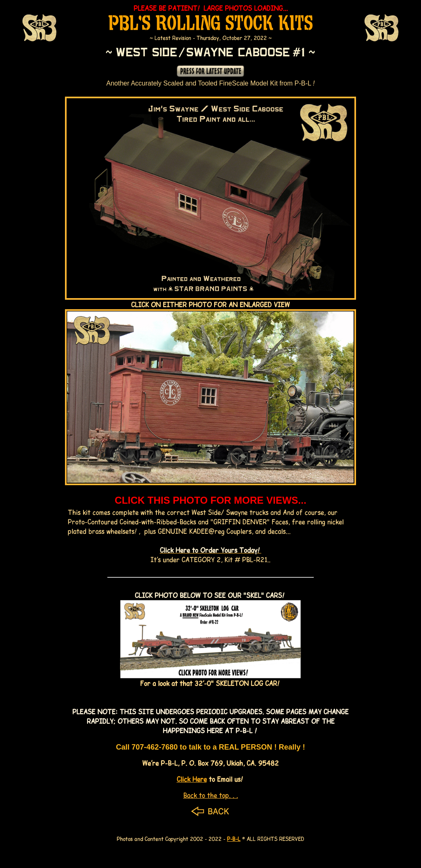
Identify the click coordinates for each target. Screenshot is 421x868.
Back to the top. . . (211, 795)
